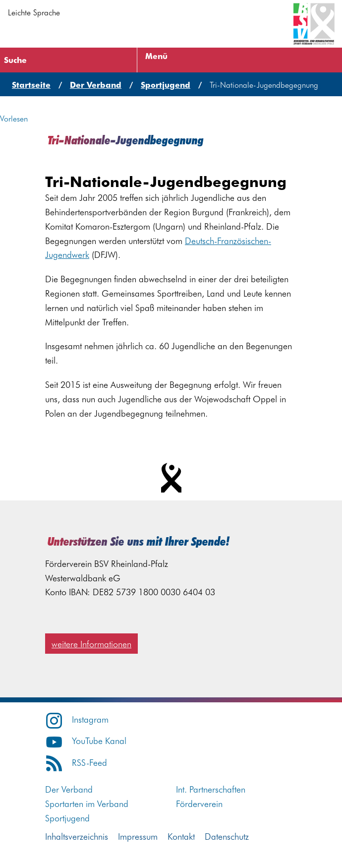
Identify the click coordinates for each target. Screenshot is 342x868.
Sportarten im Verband (87, 803)
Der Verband (69, 789)
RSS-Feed (76, 762)
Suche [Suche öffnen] (15, 60)
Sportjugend (67, 818)
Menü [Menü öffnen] (156, 56)
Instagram (77, 719)
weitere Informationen (91, 644)
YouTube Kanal (86, 740)
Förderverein (199, 803)
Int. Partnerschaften (211, 789)
